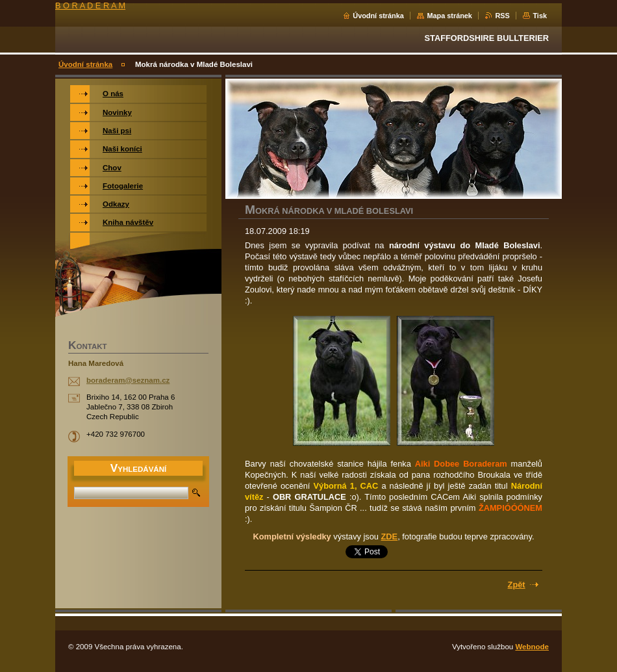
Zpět (517, 585)
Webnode (532, 647)
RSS (502, 16)
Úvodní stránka (378, 16)
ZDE (390, 536)
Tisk (540, 16)
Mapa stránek (449, 16)
